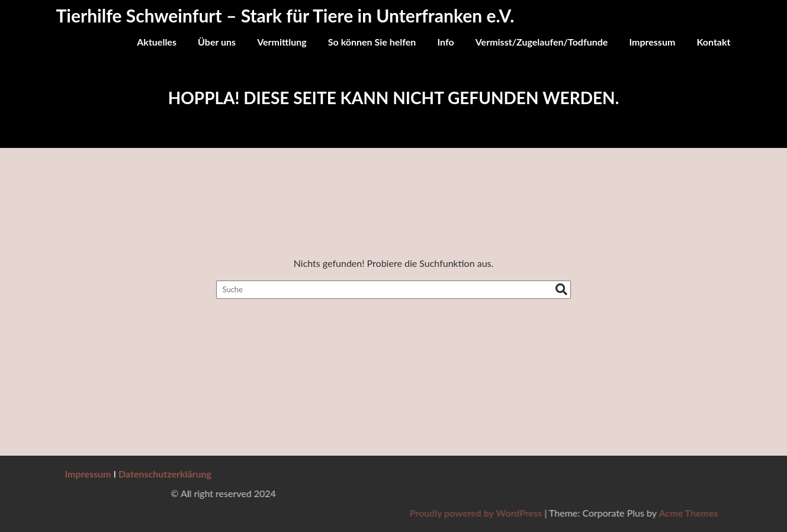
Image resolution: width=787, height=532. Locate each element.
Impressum (652, 42)
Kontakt (713, 42)
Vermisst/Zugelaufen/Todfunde (542, 42)
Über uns (217, 42)
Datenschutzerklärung (165, 474)
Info (445, 42)
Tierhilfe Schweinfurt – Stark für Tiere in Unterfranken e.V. (285, 15)
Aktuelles (157, 42)
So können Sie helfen (372, 42)
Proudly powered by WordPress (612, 513)
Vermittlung (282, 42)
